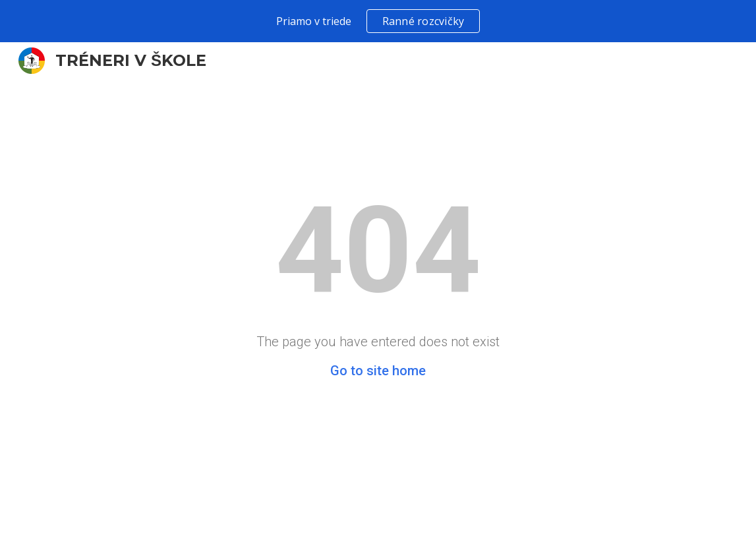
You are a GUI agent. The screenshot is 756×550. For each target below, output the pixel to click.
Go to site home (378, 371)
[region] (378, 21)
